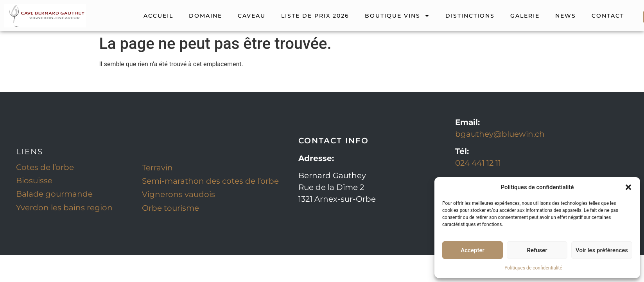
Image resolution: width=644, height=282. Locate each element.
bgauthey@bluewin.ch (500, 134)
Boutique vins (397, 16)
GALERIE (525, 16)
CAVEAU (252, 16)
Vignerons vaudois (178, 194)
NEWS (566, 16)
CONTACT (608, 16)
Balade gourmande (54, 194)
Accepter (472, 250)
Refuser (537, 250)
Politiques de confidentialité (533, 268)
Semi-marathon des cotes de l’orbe (210, 181)
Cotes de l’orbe (45, 167)
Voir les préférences (602, 250)
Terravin (157, 168)
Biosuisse (34, 181)
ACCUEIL (158, 16)
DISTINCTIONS (470, 16)
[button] (628, 187)
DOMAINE (205, 16)
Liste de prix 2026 (315, 16)
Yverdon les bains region (64, 208)
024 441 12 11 (478, 163)
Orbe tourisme (170, 208)
